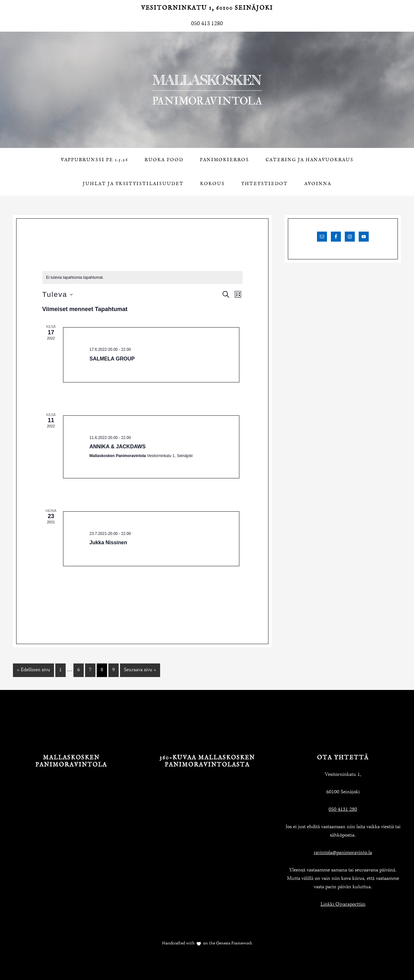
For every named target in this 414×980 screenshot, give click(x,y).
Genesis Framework (234, 944)
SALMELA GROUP (112, 359)
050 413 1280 (207, 24)
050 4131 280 (343, 810)
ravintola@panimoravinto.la (343, 853)
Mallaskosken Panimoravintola (207, 90)
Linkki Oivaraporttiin (343, 905)
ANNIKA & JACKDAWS (118, 447)
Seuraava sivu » (140, 670)
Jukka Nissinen (109, 542)
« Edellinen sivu (33, 670)
